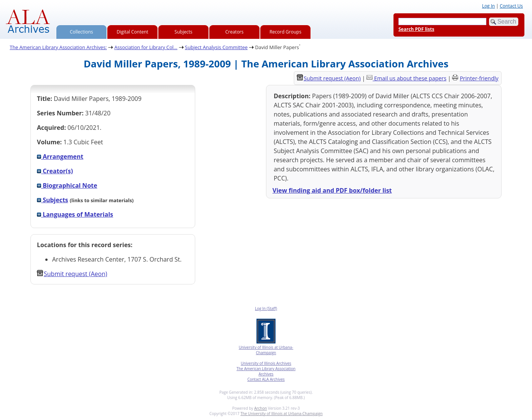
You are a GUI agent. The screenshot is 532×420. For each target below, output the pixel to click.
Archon (260, 408)
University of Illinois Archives (266, 363)
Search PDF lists (416, 29)
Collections (82, 32)
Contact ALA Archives (266, 379)
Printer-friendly (479, 78)
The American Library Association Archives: (58, 47)
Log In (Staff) (266, 308)
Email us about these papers (410, 78)
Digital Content (132, 32)
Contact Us (511, 6)
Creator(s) (55, 171)
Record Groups (285, 32)
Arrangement (60, 157)
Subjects (184, 32)
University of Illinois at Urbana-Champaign (266, 350)
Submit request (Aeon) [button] (72, 274)
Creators (234, 32)
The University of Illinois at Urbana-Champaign (282, 414)
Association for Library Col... (146, 47)
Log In (489, 6)
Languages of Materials (75, 214)
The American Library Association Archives (266, 371)
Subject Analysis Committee (216, 47)
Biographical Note (67, 185)
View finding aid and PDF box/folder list (332, 190)
